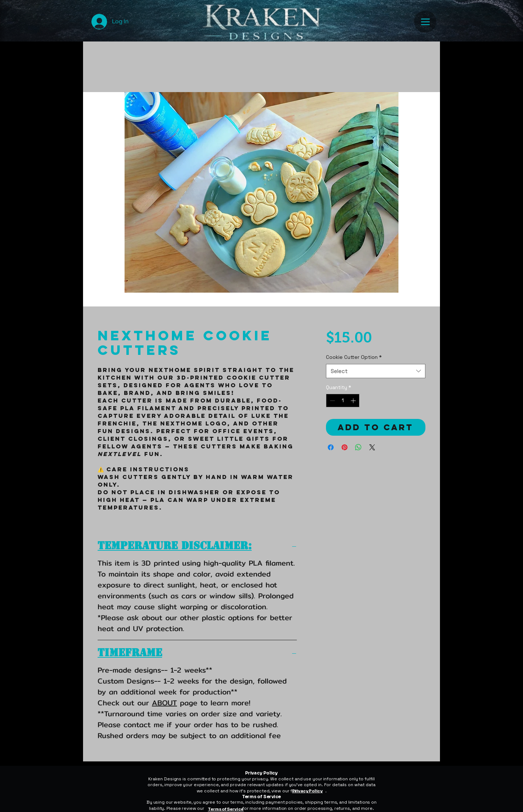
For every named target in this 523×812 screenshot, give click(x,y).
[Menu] (425, 22)
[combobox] (376, 371)
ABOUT (164, 703)
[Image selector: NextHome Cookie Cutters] (258, 302)
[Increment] (354, 401)
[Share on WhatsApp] (358, 447)
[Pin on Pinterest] (345, 447)
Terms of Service (226, 809)
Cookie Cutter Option (354, 357)
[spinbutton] (343, 401)
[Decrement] (332, 401)
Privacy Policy (307, 791)
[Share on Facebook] (331, 447)
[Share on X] (372, 447)
